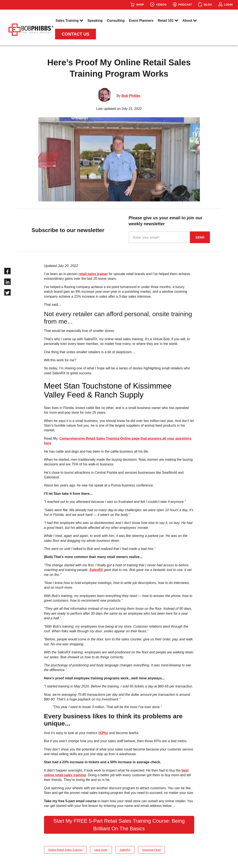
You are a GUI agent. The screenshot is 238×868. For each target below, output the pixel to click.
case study (101, 850)
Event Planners (141, 21)
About (190, 21)
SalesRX (96, 570)
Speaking (95, 21)
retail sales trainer (93, 274)
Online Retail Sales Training (65, 850)
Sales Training (69, 21)
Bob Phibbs (131, 96)
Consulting (116, 21)
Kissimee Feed (151, 850)
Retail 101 (168, 21)
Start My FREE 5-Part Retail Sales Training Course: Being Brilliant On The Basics (119, 825)
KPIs (103, 733)
